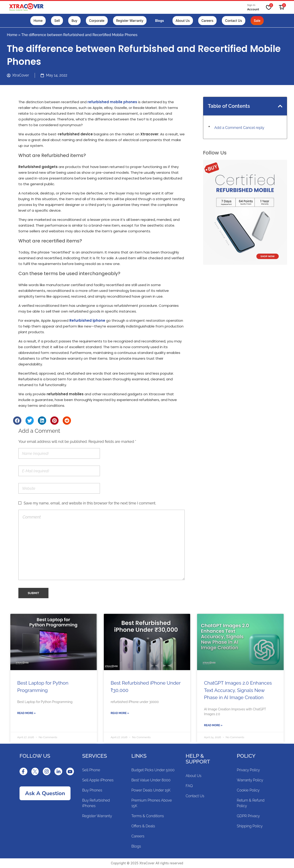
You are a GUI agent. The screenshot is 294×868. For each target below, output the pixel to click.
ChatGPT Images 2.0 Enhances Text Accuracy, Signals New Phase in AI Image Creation (238, 690)
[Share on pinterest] (54, 421)
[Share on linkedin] (42, 421)
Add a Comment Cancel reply (239, 128)
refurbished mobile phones (112, 102)
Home (12, 35)
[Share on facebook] (17, 421)
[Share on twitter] (30, 421)
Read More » (26, 713)
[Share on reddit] (67, 421)
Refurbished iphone (87, 320)
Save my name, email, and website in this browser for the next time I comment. (90, 503)
